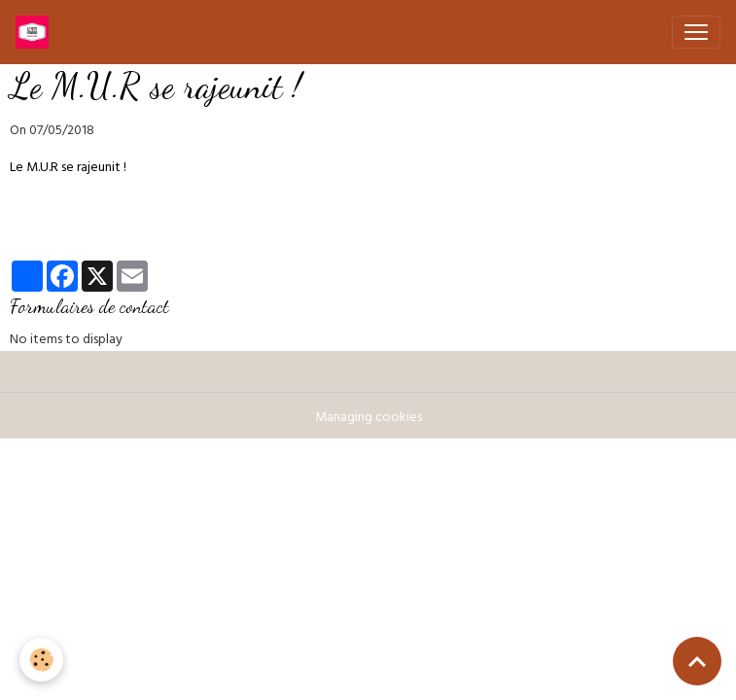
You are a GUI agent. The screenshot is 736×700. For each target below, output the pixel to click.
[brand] (36, 32)
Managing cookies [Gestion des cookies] (368, 419)
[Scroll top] (697, 661)
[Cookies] (41, 660)
